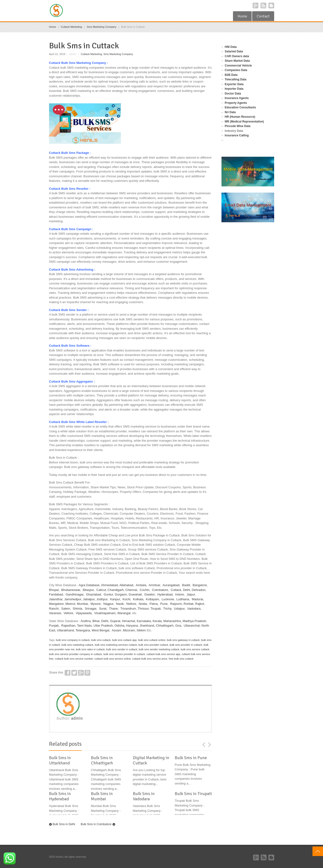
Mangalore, (57, 604)
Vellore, (69, 613)
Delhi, (187, 590)
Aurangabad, (171, 585)
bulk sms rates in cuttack (90, 649)
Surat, (103, 609)
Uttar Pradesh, (104, 626)
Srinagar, (91, 609)
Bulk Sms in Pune (191, 758)
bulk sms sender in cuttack (122, 649)
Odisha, (120, 626)
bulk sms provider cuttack (153, 645)
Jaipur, (191, 594)
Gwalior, (150, 594)
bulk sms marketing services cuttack (116, 645)
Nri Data (230, 112)
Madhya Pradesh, (195, 621)
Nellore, (132, 604)
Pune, (164, 604)
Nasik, (120, 604)
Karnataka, (144, 621)
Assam (116, 630)
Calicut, (102, 590)
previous (204, 745)
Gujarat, (116, 621)
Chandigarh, (116, 590)
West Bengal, (101, 630)
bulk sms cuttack (101, 640)
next (209, 745)
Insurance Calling (237, 135)
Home (242, 16)
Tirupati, (156, 609)
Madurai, (198, 599)
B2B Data (231, 75)
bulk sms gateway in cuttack (183, 640)
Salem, (66, 609)
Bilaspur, (89, 590)
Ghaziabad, (94, 594)
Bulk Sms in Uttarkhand (60, 760)
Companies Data (236, 70)
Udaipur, (180, 609)
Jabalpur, (89, 599)
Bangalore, (200, 585)
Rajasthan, (69, 626)
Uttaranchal (192, 626)
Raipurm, (176, 604)
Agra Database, (90, 585)
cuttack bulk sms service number (74, 659)
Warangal (124, 613)
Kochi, (127, 599)
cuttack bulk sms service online (113, 659)
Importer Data (234, 89)
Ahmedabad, (110, 585)
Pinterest (87, 673)
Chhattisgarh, (165, 626)
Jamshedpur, (73, 599)
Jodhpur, (102, 599)
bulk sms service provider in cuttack (124, 654)
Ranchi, (54, 609)
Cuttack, (176, 590)
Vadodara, (194, 609)
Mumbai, (83, 604)
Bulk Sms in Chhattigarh (102, 760)
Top (318, 851)
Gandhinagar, (75, 594)
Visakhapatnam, (105, 613)
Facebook (68, 673)
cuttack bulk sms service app (163, 654)
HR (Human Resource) (240, 117)
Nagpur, (109, 604)
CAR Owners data (237, 56)
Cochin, (145, 590)
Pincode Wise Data (238, 126)
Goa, (179, 626)
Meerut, (71, 604)
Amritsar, (155, 585)
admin (77, 718)
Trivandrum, (129, 609)
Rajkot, (200, 604)
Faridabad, (57, 594)
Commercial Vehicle (238, 66)
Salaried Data (234, 51)
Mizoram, (129, 630)
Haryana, (133, 626)
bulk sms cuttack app (124, 640)
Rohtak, (189, 604)
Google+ (255, 6)
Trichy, (168, 609)
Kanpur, (116, 599)
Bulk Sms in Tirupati (193, 794)
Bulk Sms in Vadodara (144, 796)
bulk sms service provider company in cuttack (76, 654)
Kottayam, (153, 599)
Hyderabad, (165, 594)
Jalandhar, (56, 599)
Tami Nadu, (85, 626)
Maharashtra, (173, 621)
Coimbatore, (161, 590)
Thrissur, (144, 609)
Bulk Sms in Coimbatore (96, 824)
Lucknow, (168, 599)
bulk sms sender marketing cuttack (159, 649)
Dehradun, (199, 590)
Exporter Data (234, 84)
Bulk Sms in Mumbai (102, 796)
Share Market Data (237, 61)
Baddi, (186, 585)
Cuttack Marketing (91, 54)
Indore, (180, 594)
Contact (263, 16)
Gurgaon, (121, 594)
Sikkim (141, 630)
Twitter (74, 673)
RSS (263, 6)
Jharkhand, (147, 626)
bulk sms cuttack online (152, 640)
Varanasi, (56, 613)
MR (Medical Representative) (244, 122)
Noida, (143, 604)
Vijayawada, (84, 613)
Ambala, (142, 585)
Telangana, (83, 630)
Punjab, (55, 626)
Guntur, (109, 594)
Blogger (271, 6)
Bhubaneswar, (71, 590)
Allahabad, (127, 585)
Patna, (154, 604)
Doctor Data (233, 94)
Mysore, (96, 604)
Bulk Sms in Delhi (64, 824)
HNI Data (231, 47)
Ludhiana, (183, 599)
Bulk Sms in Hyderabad (60, 796)
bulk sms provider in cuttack (186, 645)
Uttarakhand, (66, 630)
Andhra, (86, 621)
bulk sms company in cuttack (73, 640)
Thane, (114, 609)
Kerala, (157, 621)
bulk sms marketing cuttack (77, 645)
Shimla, (78, 609)
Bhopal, (54, 590)
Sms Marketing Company (118, 54)
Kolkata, (139, 599)
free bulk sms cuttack (181, 659)
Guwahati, (136, 594)
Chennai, (132, 590)
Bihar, (96, 621)
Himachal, (129, 621)
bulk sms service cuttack (195, 649)
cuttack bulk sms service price (150, 659)
